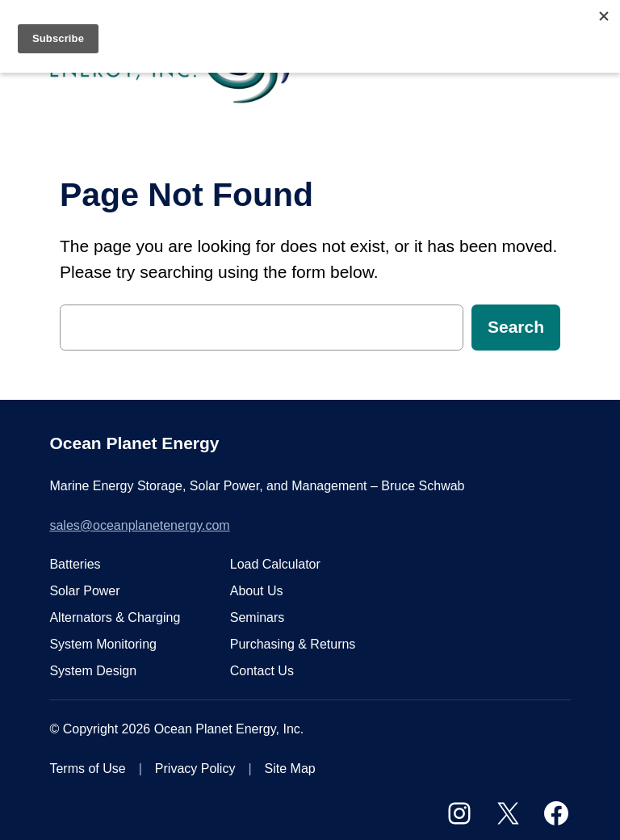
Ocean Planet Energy (134, 443)
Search (516, 327)
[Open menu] (561, 63)
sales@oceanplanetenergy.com (139, 525)
